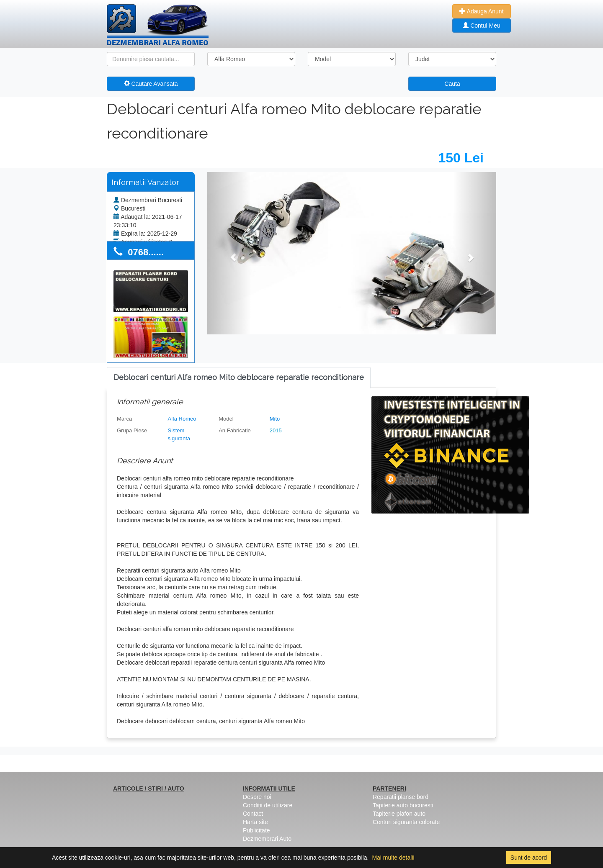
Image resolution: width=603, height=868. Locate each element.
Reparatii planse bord (401, 797)
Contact (253, 814)
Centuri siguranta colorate (406, 822)
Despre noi (257, 797)
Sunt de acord (529, 858)
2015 (276, 430)
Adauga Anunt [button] (481, 11)
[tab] (239, 378)
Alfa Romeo (182, 419)
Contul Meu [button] (481, 26)
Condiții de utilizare (268, 805)
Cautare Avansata (151, 84)
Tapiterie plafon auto (399, 814)
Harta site (255, 822)
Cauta (452, 84)
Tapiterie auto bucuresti (403, 805)
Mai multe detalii (393, 858)
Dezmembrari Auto (267, 839)
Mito (275, 419)
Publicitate (256, 830)
